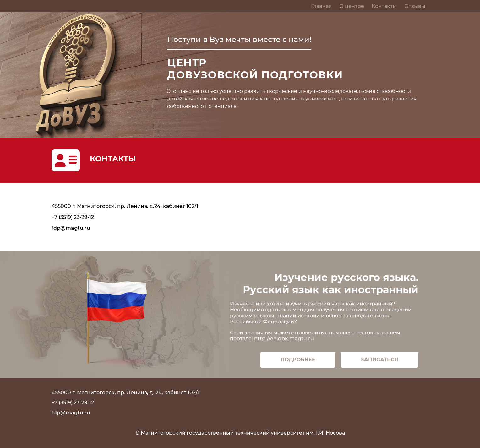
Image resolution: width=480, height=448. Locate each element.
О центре (352, 6)
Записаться (379, 360)
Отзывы (415, 6)
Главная (321, 6)
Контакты (384, 6)
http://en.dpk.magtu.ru (284, 339)
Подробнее (298, 360)
